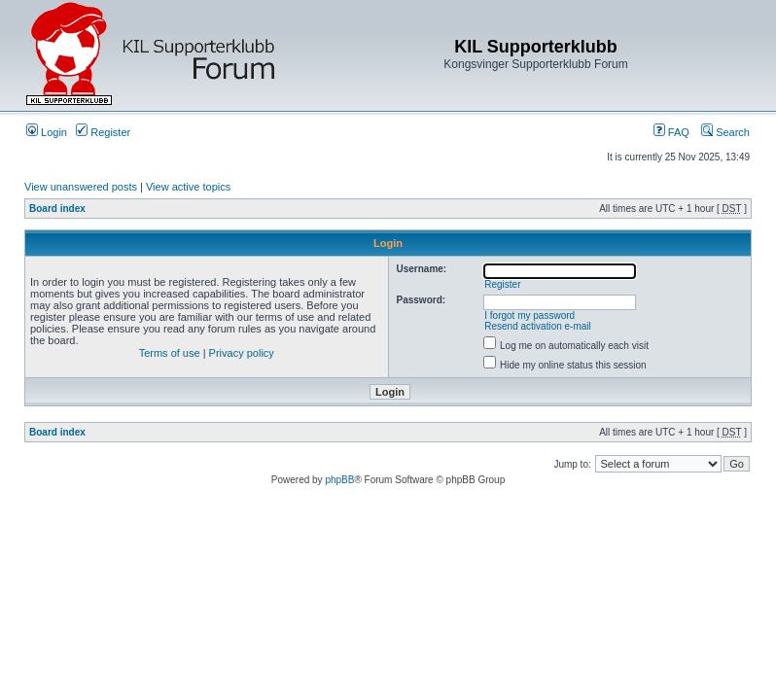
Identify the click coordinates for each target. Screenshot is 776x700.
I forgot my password (529, 315)
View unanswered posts (81, 187)
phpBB (339, 480)
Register (103, 132)
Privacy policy (242, 353)
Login (47, 132)
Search (725, 132)
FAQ (671, 132)
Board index (57, 209)
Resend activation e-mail (538, 326)
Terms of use (170, 353)
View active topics (188, 187)
